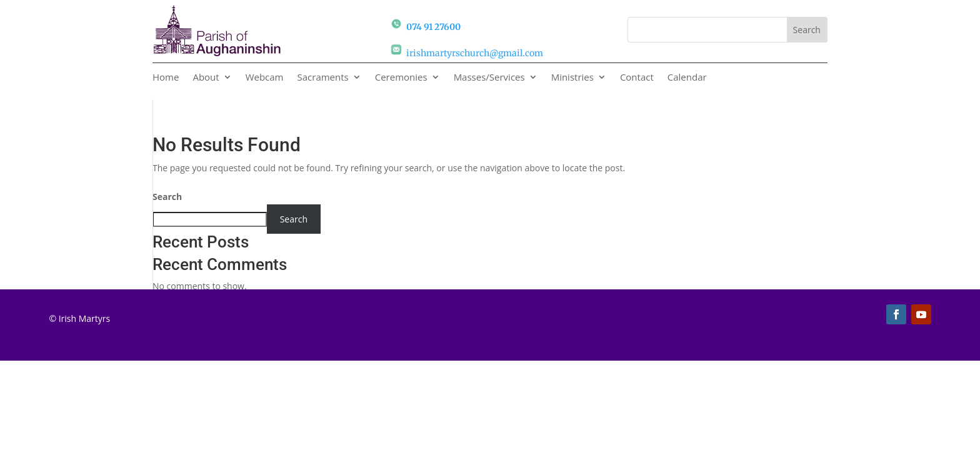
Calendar (687, 78)
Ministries (572, 78)
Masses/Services (489, 78)
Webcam (265, 78)
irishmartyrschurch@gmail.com (475, 53)
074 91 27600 (433, 27)
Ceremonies (401, 78)
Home (166, 78)
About (206, 78)
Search (167, 197)
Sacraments (323, 78)
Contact (637, 78)
